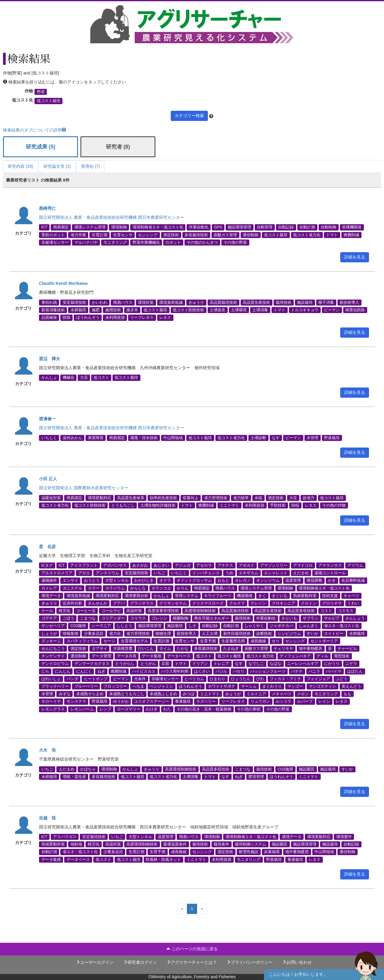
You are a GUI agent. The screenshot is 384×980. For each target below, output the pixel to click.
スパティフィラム (82, 641)
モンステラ (76, 701)
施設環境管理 (239, 227)
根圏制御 (181, 618)
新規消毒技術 (53, 310)
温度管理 (293, 580)
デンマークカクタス (92, 664)
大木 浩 (47, 750)
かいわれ (100, 302)
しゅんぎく (309, 626)
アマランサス (330, 565)
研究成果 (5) (41, 147)
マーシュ (249, 686)
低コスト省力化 (307, 235)
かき (332, 580)
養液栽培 (183, 701)
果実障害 (96, 438)
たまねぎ (231, 649)
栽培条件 (221, 844)
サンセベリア (53, 626)
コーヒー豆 (86, 611)
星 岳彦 (47, 547)
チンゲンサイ (53, 656)
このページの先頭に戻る (192, 949)
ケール (47, 611)
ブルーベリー (86, 686)
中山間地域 (173, 438)
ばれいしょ (51, 679)
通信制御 (250, 235)
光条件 (140, 679)
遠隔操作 (49, 580)
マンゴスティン (322, 686)
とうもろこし (123, 505)
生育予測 (208, 641)
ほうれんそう (88, 318)
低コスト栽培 (49, 101)
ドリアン (200, 664)
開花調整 (314, 580)
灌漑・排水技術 (144, 438)
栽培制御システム (250, 844)
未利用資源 (115, 318)
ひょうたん (241, 679)
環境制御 (119, 227)
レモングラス (53, 709)
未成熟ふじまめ (163, 694)
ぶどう (342, 679)
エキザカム (249, 573)
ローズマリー (129, 709)
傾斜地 (76, 844)
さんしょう (355, 618)
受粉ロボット (53, 235)
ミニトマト (229, 505)
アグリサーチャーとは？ (192, 962)
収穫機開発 (352, 227)
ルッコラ (283, 701)
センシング (148, 235)
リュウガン (260, 701)
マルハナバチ (86, 242)
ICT (44, 227)
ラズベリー (206, 701)
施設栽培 (305, 302)
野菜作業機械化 (146, 242)
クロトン (309, 603)
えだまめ (301, 573)
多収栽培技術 (196, 235)
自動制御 (328, 227)
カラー (94, 588)
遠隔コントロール (330, 573)
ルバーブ (305, 701)
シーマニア (101, 626)
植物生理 (163, 633)
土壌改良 (217, 310)
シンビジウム (289, 633)
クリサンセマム (173, 603)
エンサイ (70, 580)
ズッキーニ (51, 641)
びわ (260, 679)
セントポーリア (324, 641)
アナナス (225, 565)
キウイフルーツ (218, 596)
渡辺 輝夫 (49, 359)
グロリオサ (332, 603)
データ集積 (152, 656)
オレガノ (243, 580)
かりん (183, 588)
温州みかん (72, 438)
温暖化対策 (51, 498)
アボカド (247, 565)
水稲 (258, 498)
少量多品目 (94, 633)
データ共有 (127, 656)
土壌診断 (258, 438)
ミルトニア (256, 694)
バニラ (314, 671)
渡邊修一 (47, 419)
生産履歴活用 (233, 641)
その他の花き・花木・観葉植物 (204, 709)
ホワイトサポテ (222, 686)
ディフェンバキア (295, 656)
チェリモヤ (283, 649)
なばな (276, 664)
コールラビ (111, 611)
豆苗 (165, 664)
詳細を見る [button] (355, 257)
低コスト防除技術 (188, 310)
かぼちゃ (88, 769)
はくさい (202, 671)
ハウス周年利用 (175, 671)
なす (276, 438)
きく (262, 596)
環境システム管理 (90, 227)
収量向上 (190, 498)
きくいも (280, 596)
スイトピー (334, 633)
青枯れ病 (49, 302)
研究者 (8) (118, 147)
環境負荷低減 (171, 302)
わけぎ (152, 709)
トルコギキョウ (305, 310)
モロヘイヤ (51, 701)
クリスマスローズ (208, 603)
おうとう (92, 580)
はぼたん (355, 671)
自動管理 (265, 227)
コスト (326, 611)
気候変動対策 (305, 596)
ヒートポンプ (96, 679)
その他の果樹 (249, 709)
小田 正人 (48, 479)
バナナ (297, 671)
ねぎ (101, 671)
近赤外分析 (72, 603)
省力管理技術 (216, 498)
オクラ (165, 580)
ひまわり (217, 679)
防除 (67, 318)
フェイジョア (318, 679)
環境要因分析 (136, 596)
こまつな (88, 618)
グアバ (119, 603)
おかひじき (144, 580)
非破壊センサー (55, 242)
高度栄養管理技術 (163, 611)
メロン (303, 694)
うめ (229, 573)
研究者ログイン (140, 962)
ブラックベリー (55, 686)
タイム (165, 649)
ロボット (173, 242)
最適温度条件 (175, 844)
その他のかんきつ (202, 242)
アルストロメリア (57, 573)
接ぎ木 (132, 310)
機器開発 (245, 596)
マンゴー (295, 686)
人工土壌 (210, 633)
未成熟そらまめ (90, 694)
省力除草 (241, 498)
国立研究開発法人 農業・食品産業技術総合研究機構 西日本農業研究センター (112, 217)
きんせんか (98, 603)
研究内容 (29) (21, 166)
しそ (192, 626)
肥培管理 (256, 776)
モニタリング (115, 242)
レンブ (105, 709)
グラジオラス (142, 603)
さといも (289, 618)
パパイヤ (334, 671)
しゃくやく (254, 626)
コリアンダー (113, 618)
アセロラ (204, 565)
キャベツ (351, 596)
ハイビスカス (144, 671)
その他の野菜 (235, 242)
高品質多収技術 (301, 611)
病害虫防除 (355, 310)
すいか (312, 633)
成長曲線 (258, 641)
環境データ (51, 596)
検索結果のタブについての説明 (34, 130)
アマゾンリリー (274, 565)
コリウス (138, 618)
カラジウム (115, 588)
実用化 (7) (90, 166)
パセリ (239, 671)
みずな (65, 694)
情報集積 (70, 633)
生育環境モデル (135, 641)
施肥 (96, 310)
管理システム (187, 596)
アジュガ (183, 565)
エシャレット (276, 573)
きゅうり (196, 302)
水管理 (312, 438)
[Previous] (182, 909)
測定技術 (171, 235)
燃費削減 (351, 235)
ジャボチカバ (281, 626)
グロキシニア (283, 603)
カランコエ (161, 588)
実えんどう (351, 686)
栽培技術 (283, 302)
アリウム (355, 565)
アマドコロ (303, 565)
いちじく (49, 438)
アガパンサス (115, 565)
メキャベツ (282, 694)
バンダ (72, 679)
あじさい (161, 565)
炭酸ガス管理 (225, 235)
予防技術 (278, 505)
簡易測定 (61, 227)
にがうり (332, 664)
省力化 (115, 633)
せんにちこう (53, 649)
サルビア (332, 618)
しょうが (49, 633)
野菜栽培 (332, 438)
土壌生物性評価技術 (158, 505)
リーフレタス (142, 318)
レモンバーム (82, 709)
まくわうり (272, 686)
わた (167, 709)
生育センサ (123, 235)
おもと (223, 580)
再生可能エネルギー (212, 618)
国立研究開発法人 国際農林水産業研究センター (84, 488)
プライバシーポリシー (250, 962)
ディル (322, 656)
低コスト (101, 378)
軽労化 (65, 611)
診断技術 (264, 633)
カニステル (72, 588)
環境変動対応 (100, 498)
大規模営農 (123, 649)
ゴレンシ (159, 618)
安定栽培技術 (74, 302)
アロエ (84, 573)
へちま (138, 686)
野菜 (41, 92)
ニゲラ (351, 664)
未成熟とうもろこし (127, 694)
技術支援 (330, 596)
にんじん (63, 671)
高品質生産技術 (256, 302)
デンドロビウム (55, 664)
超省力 (309, 498)
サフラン (310, 618)
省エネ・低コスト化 (342, 626)
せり (276, 641)
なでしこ (256, 664)
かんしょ (49, 378)
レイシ (324, 701)
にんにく (84, 671)
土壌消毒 (260, 310)
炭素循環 (272, 852)
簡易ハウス (123, 302)
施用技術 (113, 310)
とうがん (148, 664)
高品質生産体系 (131, 498)
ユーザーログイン (95, 962)
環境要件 (344, 837)
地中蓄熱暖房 (310, 649)
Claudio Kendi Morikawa (63, 283)
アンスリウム (107, 573)
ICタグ (47, 565)
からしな (138, 588)
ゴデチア (49, 618)
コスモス (346, 611)
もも (347, 694)
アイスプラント (84, 565)
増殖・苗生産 (74, 776)
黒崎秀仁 (47, 208)
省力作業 (78, 235)
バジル (221, 671)
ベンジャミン (161, 686)
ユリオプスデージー (152, 701)
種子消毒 (326, 302)
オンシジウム (268, 580)
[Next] (202, 909)
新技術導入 (349, 302)
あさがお (140, 565)
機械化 (69, 378)
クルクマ (237, 603)
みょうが (233, 694)
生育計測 (100, 235)
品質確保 (49, 318)
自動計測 (307, 227)
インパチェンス (206, 573)
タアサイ (100, 649)
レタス (165, 318)
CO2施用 (78, 626)
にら (45, 671)
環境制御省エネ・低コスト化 (158, 227)
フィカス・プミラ (285, 679)
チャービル (347, 649)
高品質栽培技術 (223, 302)
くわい (353, 603)
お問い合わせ (297, 962)
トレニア (221, 664)
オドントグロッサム (194, 580)
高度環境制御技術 (200, 611)
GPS (218, 227)
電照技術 (342, 656)
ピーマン (332, 310)
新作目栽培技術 (237, 633)
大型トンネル (117, 580)
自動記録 (286, 227)
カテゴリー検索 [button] (189, 116)
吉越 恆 (47, 818)
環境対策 (146, 302)
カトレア (49, 588)
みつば (189, 694)
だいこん (146, 649)
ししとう (124, 626)
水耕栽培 (78, 310)
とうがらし (125, 664)
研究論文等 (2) (57, 166)
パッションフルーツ (268, 671)
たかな (183, 649)
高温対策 (134, 611)
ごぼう (69, 618)
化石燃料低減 (353, 580)
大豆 (84, 378)
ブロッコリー (115, 686)
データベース (179, 656)
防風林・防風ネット (163, 859)
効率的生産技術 (163, 498)
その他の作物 (334, 505)
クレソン (258, 603)
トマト (332, 235)
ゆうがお (121, 701)
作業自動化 (199, 227)
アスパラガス (65, 837)
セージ (109, 641)
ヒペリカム (194, 679)
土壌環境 (239, 310)
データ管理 (102, 656)
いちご (159, 573)
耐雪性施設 (249, 852)
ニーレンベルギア (303, 664)
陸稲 (295, 505)
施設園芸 (307, 769)
